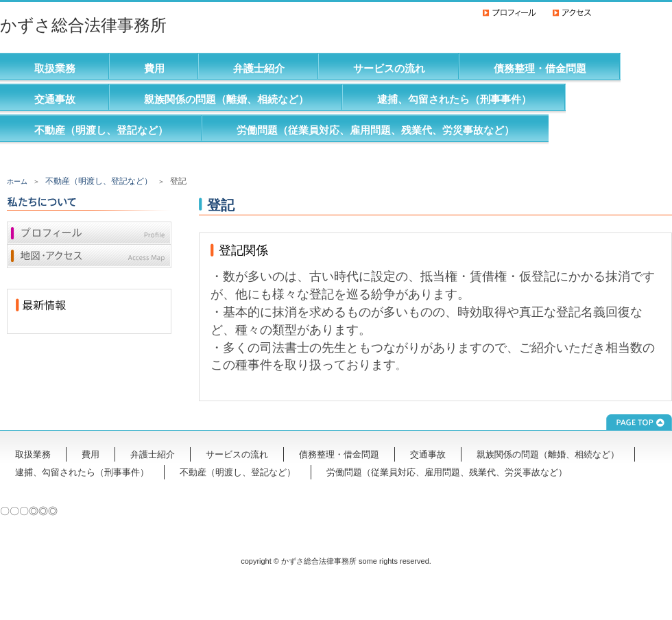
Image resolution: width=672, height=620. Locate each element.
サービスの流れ (389, 68)
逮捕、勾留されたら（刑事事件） (454, 99)
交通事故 (55, 99)
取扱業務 (55, 68)
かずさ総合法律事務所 (83, 25)
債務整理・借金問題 (540, 68)
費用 (154, 68)
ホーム (17, 181)
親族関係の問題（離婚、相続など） (226, 99)
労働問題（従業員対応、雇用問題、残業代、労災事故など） (375, 130)
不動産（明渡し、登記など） (101, 130)
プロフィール (89, 233)
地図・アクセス (89, 257)
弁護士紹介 (259, 68)
